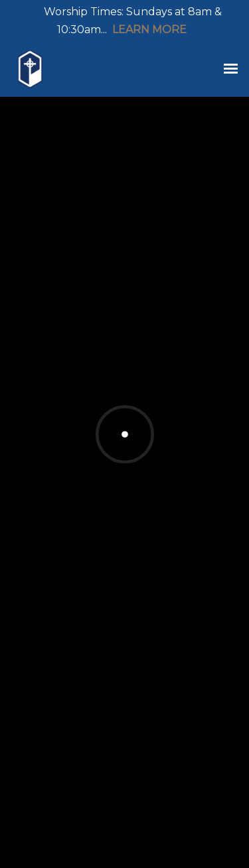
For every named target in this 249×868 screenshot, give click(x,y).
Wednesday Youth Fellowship (126, 593)
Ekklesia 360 (127, 848)
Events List (164, 355)
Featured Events (61, 355)
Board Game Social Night (117, 684)
